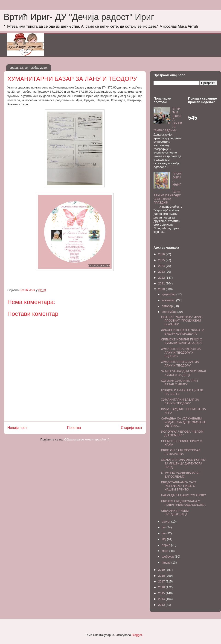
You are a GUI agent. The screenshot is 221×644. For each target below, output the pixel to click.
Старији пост (132, 428)
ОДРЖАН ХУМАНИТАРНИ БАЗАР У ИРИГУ (179, 383)
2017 (162, 581)
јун (164, 533)
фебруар (168, 557)
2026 (162, 254)
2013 (162, 605)
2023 (162, 272)
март (166, 551)
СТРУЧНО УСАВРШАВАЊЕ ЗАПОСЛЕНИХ (180, 475)
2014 (162, 599)
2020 (162, 289)
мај (164, 539)
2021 (162, 283)
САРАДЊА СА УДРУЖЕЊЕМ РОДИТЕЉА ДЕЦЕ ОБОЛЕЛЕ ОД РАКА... (183, 422)
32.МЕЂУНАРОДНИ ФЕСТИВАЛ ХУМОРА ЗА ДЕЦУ (183, 373)
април (166, 545)
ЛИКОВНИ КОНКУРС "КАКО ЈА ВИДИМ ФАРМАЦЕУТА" (183, 332)
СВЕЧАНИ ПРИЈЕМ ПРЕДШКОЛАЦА (175, 513)
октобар (168, 306)
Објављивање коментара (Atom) (87, 439)
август (167, 521)
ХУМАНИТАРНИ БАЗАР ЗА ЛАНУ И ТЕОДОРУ (180, 364)
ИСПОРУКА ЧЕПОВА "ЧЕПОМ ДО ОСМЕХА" (182, 433)
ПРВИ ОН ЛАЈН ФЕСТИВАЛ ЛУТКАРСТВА (180, 452)
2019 (162, 570)
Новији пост (17, 428)
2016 (162, 587)
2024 (162, 266)
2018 (162, 576)
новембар (169, 300)
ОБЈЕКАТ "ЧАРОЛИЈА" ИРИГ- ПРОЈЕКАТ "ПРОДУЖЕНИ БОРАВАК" (182, 321)
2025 (162, 260)
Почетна (74, 428)
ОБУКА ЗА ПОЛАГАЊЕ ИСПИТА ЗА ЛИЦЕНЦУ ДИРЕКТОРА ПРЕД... (184, 463)
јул (164, 527)
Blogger (137, 635)
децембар (169, 294)
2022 (162, 278)
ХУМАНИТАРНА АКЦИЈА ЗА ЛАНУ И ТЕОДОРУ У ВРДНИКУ (181, 352)
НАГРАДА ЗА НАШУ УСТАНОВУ (183, 495)
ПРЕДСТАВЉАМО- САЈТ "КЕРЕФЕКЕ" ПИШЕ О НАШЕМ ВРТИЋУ (179, 486)
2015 (162, 593)
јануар (167, 563)
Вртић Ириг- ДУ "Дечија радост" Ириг (79, 17)
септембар (170, 312)
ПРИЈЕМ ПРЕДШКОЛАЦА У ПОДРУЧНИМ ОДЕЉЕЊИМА (183, 503)
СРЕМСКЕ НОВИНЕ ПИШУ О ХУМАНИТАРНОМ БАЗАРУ (182, 341)
